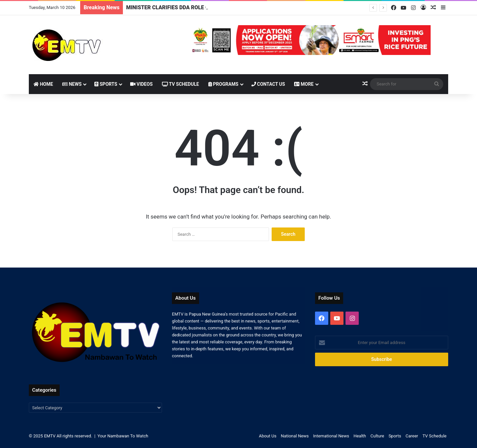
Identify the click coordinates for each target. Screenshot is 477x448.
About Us (267, 436)
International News (331, 436)
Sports (106, 84)
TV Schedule (181, 84)
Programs (223, 84)
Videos (141, 84)
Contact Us (268, 84)
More (304, 84)
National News (295, 436)
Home (43, 84)
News (72, 84)
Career (412, 436)
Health (360, 436)
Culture (377, 436)
